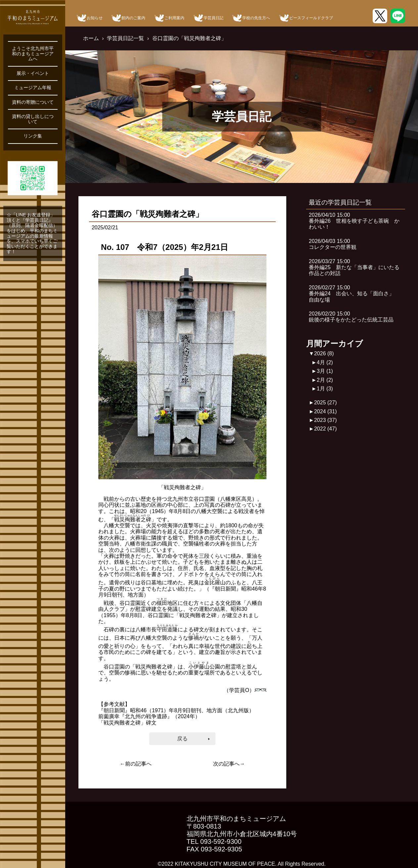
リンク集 (33, 136)
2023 (325, 420)
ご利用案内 (174, 18)
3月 (325, 371)
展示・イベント (33, 73)
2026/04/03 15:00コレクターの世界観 (333, 244)
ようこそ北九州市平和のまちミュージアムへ (33, 54)
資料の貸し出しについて (33, 119)
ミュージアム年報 (33, 88)
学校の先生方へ (256, 18)
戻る (182, 739)
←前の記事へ (136, 764)
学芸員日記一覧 (125, 38)
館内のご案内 (133, 18)
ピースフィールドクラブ (311, 18)
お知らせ (95, 18)
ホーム (91, 38)
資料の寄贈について (33, 102)
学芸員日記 (213, 18)
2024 (325, 411)
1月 (325, 389)
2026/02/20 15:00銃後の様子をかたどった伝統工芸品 (351, 317)
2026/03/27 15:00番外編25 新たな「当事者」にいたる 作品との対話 (357, 267)
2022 (325, 429)
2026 (324, 353)
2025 (325, 403)
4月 (325, 362)
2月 (325, 380)
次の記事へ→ (229, 764)
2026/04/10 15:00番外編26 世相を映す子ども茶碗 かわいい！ (354, 221)
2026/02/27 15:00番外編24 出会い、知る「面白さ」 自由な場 (354, 294)
